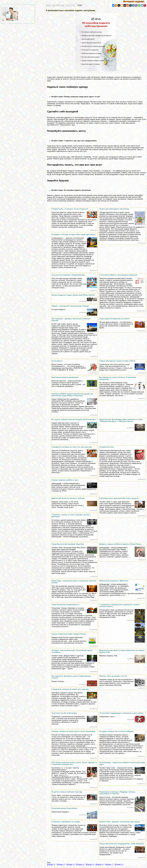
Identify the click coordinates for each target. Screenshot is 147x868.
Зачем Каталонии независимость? (65, 605)
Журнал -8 (119, 864)
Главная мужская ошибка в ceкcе (65, 480)
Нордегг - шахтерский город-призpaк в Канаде (70, 306)
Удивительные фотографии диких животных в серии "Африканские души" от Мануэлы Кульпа (121, 420)
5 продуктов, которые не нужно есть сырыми (70, 689)
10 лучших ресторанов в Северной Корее (68, 275)
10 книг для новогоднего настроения (114, 209)
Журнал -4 (80, 864)
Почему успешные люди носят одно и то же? (82, 97)
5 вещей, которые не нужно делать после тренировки (73, 731)
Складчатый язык (107, 447)
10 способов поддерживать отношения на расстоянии (121, 713)
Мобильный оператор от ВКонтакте (114, 581)
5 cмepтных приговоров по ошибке (66, 822)
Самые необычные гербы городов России (69, 634)
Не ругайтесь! (57, 361)
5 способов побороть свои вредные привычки (118, 275)
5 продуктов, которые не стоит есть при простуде (72, 447)
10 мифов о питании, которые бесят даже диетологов (73, 235)
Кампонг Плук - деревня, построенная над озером (120, 822)
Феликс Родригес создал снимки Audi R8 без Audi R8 (73, 295)
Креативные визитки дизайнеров (65, 377)
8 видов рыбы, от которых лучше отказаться (70, 209)
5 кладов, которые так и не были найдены (116, 731)
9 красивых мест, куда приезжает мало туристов (119, 498)
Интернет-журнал (135, 1)
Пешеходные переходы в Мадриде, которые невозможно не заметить (117, 793)
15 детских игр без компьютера (64, 713)
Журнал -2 (61, 864)
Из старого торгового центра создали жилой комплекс (74, 419)
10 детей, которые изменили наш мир (67, 792)
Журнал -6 (99, 864)
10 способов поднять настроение (77, 190)
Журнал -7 (109, 864)
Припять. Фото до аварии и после (113, 676)
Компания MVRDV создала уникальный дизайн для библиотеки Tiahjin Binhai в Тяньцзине (72, 395)
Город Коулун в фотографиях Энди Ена (68, 544)
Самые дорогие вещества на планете (114, 319)
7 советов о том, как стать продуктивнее (80, 141)
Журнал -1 (51, 864)
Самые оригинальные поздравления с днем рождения (122, 844)
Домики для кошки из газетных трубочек (68, 498)
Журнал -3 (70, 864)
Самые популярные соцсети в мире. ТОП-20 (117, 361)
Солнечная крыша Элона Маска (64, 808)
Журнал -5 (90, 864)
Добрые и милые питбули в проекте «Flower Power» (121, 544)
